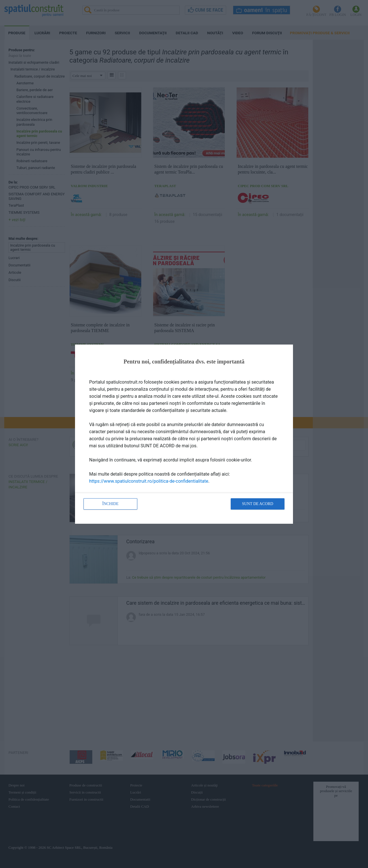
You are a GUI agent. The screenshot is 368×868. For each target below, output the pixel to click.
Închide (110, 504)
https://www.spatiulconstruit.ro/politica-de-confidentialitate (149, 481)
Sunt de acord (258, 504)
